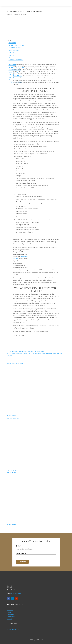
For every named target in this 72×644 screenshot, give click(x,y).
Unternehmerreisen (13, 629)
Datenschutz (11, 617)
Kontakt (9, 619)
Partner (9, 612)
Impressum (10, 614)
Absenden (22, 562)
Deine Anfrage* (21, 553)
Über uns (10, 610)
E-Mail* (19, 546)
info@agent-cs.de (16, 593)
